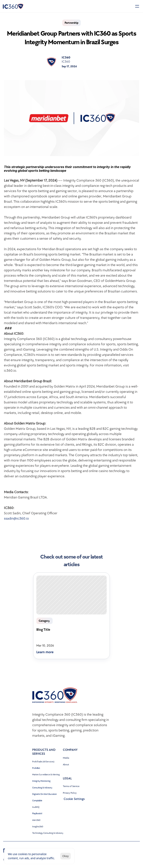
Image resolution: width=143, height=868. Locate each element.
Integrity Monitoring (41, 781)
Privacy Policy (70, 793)
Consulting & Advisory (42, 788)
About (66, 765)
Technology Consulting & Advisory (48, 833)
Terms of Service (71, 786)
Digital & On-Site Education (44, 794)
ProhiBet (36, 768)
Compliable (37, 801)
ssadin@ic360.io (16, 519)
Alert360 (36, 820)
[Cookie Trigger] (74, 799)
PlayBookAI (37, 814)
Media (66, 758)
